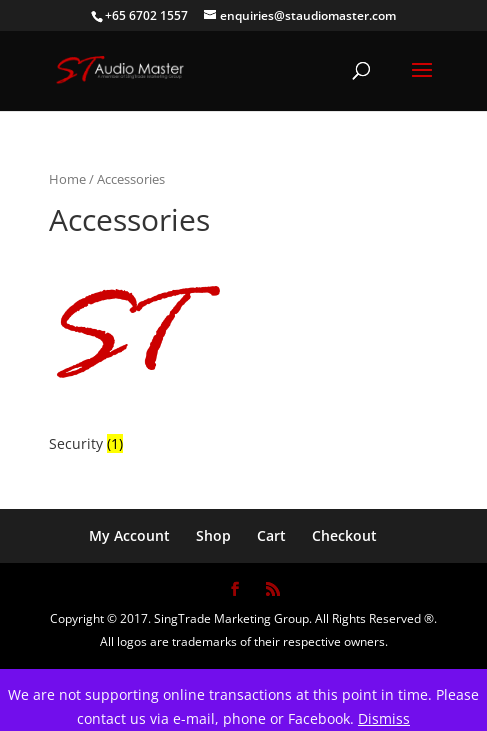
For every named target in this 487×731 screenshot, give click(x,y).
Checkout (344, 535)
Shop (213, 535)
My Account (129, 535)
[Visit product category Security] (137, 351)
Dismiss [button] (384, 718)
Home (67, 179)
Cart (271, 535)
